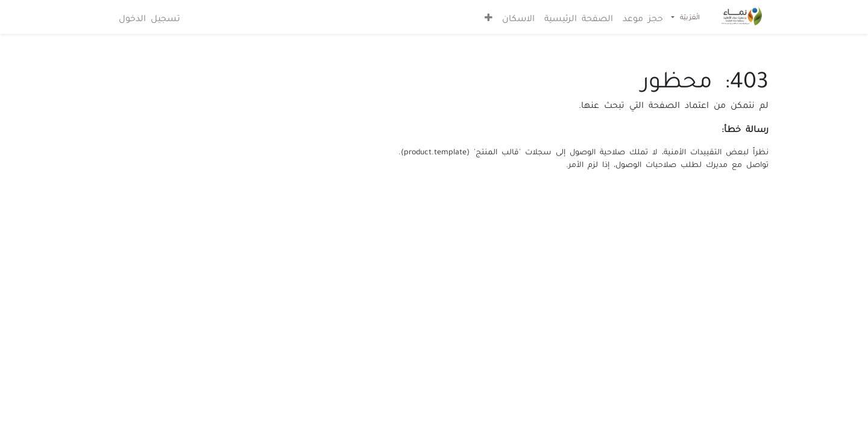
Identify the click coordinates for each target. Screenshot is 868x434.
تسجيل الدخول (149, 17)
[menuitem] (643, 17)
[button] (489, 17)
